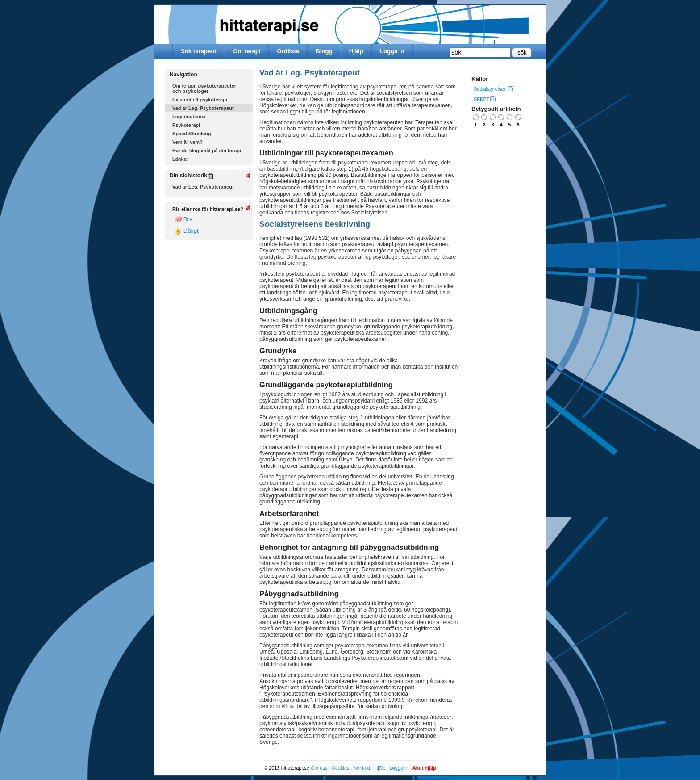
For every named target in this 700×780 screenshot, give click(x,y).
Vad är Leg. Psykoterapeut (203, 108)
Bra (183, 219)
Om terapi (247, 51)
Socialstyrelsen (490, 89)
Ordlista (288, 51)
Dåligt (187, 231)
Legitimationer (189, 117)
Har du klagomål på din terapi (207, 151)
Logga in (392, 51)
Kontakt (362, 768)
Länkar (180, 159)
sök (522, 52)
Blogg (324, 51)
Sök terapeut (199, 51)
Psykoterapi (186, 125)
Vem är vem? (187, 142)
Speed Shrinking (192, 134)
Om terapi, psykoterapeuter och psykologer (204, 88)
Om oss (319, 768)
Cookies (341, 768)
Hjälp (356, 51)
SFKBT (481, 99)
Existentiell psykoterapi (200, 100)
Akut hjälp (424, 768)
